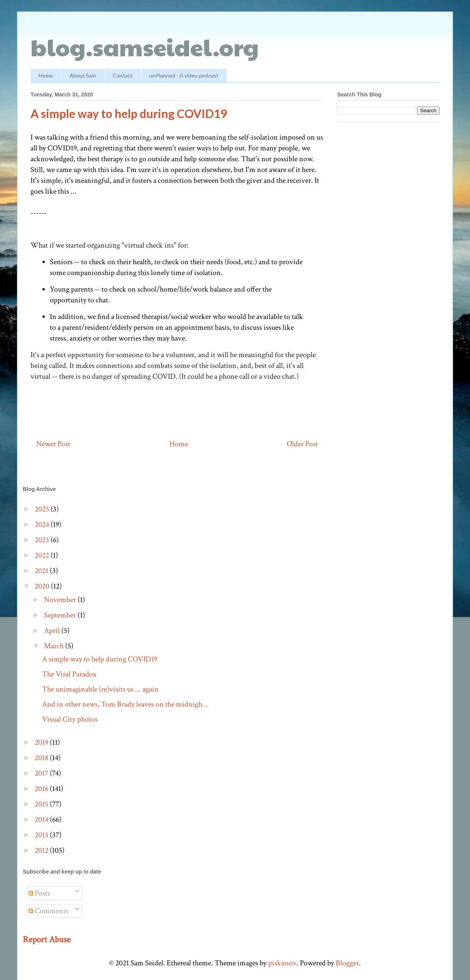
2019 (42, 742)
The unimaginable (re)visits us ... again (100, 689)
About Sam (83, 75)
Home (46, 75)
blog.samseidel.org (145, 47)
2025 (43, 509)
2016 (42, 789)
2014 (42, 820)
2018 (42, 758)
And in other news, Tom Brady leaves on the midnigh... (125, 704)
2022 (43, 555)
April (53, 631)
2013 (42, 835)
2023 (43, 540)
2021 (42, 571)
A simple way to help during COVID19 (100, 659)
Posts (39, 893)
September (61, 615)
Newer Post (53, 444)
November (61, 600)
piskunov (282, 963)
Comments (48, 911)
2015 (42, 804)
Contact (123, 75)
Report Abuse (47, 940)
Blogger (347, 963)
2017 (42, 773)
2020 (43, 586)
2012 (42, 850)
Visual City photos (70, 719)
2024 (43, 525)
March (55, 646)
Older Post (302, 444)
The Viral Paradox (69, 674)
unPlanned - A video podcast (184, 75)
